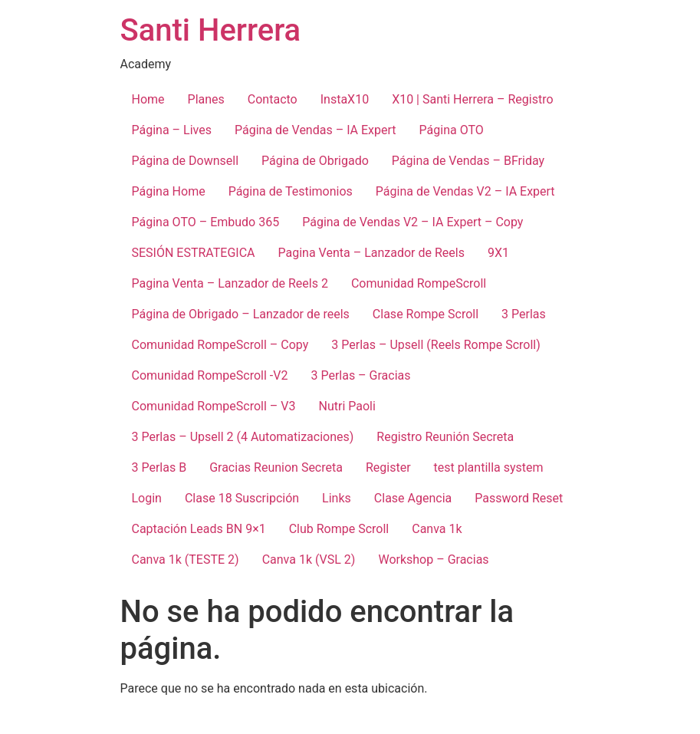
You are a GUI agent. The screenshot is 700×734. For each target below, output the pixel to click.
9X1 (498, 253)
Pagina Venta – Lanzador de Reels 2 (230, 283)
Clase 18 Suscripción (242, 498)
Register (388, 467)
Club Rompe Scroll (339, 529)
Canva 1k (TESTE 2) (186, 560)
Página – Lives (172, 130)
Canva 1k (437, 529)
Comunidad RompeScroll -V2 (210, 375)
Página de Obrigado (315, 161)
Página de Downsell (186, 161)
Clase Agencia (413, 498)
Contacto (273, 99)
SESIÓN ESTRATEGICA (194, 253)
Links (337, 498)
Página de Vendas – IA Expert (315, 130)
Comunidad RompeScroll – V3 (214, 406)
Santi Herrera (211, 30)
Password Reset (519, 498)
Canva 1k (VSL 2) (309, 560)
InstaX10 (345, 99)
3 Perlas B (159, 467)
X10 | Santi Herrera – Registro (472, 99)
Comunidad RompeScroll (419, 283)
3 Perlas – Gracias (360, 375)
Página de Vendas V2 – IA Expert (465, 191)
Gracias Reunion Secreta (276, 467)
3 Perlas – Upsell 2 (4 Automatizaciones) (243, 437)
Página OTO (452, 130)
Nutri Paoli (347, 406)
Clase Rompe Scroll (426, 314)
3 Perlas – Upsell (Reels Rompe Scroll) (436, 345)
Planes (206, 99)
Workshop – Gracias (433, 560)
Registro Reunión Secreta (445, 437)
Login (147, 498)
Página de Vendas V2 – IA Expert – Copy (412, 222)
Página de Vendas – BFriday (468, 161)
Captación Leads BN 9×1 (199, 529)
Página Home (169, 191)
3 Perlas (524, 314)
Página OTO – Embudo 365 (206, 222)
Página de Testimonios (291, 191)
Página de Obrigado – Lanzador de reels (241, 314)
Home (148, 99)
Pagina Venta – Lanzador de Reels (371, 253)
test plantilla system (489, 467)
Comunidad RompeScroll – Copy (220, 345)
